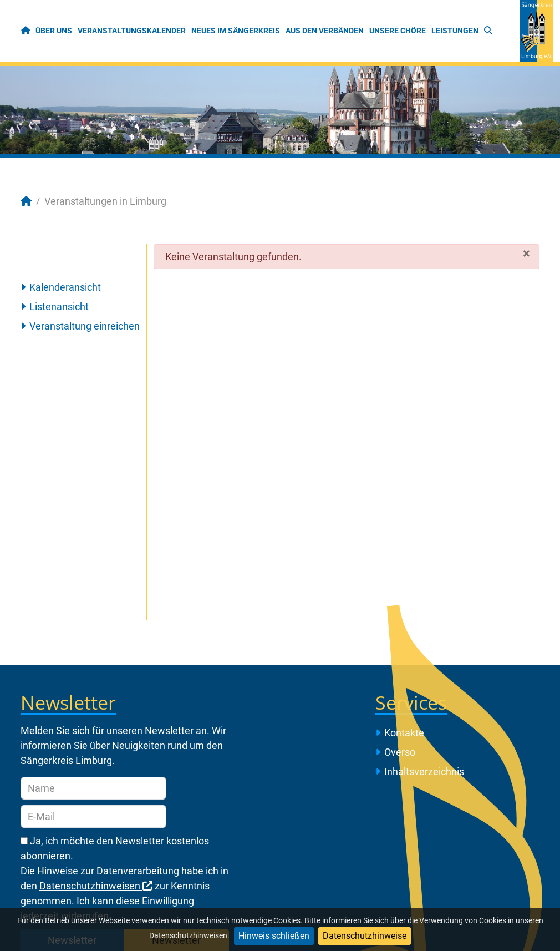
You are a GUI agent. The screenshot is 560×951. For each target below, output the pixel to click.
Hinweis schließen (274, 936)
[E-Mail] (93, 816)
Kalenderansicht (65, 287)
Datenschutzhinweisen (96, 886)
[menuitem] (26, 31)
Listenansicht (59, 307)
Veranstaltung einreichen (85, 326)
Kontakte (404, 733)
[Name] (93, 788)
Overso (400, 752)
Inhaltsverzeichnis (424, 772)
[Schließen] (526, 253)
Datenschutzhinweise (365, 936)
